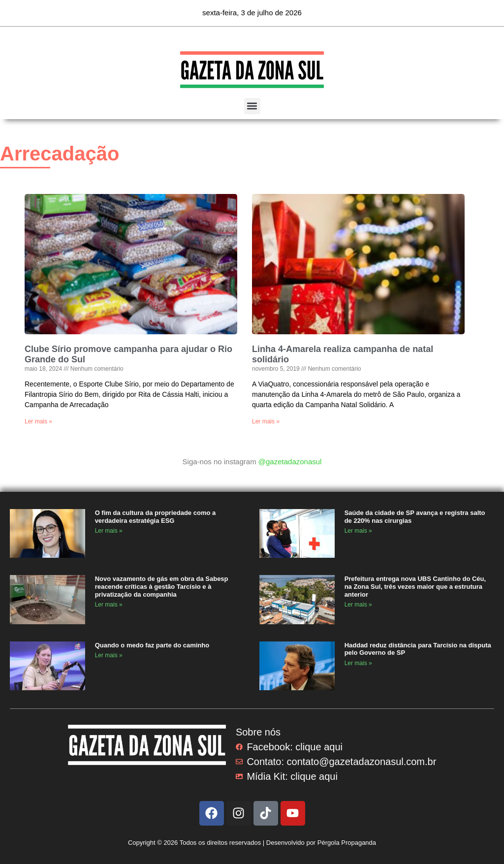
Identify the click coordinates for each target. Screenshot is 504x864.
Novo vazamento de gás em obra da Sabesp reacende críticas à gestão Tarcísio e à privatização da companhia (162, 586)
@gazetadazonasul (290, 462)
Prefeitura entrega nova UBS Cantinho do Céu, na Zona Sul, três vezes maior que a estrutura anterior (415, 586)
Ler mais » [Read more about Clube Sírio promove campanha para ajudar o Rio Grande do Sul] (38, 421)
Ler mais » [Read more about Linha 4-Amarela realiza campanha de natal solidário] (266, 421)
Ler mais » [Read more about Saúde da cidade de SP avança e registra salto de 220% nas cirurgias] (358, 531)
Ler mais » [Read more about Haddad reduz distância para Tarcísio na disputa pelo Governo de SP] (358, 663)
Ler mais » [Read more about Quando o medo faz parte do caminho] (109, 655)
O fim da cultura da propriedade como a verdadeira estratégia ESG (156, 517)
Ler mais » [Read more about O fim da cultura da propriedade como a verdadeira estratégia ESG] (109, 531)
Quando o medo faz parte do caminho (152, 645)
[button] (252, 106)
